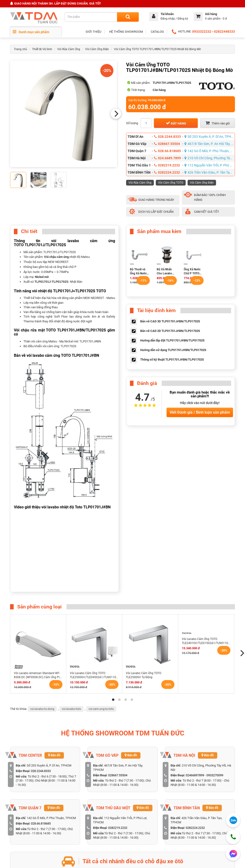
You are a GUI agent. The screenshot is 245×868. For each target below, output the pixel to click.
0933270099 (215, 775)
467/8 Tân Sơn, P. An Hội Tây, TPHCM (210, 144)
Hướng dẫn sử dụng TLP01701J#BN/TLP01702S (173, 350)
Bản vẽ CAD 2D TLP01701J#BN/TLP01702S (170, 331)
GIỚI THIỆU (93, 32)
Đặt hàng (176, 123)
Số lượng (132, 123)
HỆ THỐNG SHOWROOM (126, 32)
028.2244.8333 (167, 137)
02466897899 (195, 775)
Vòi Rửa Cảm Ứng (69, 49)
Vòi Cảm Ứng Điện (97, 49)
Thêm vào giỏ (218, 123)
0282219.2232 (167, 165)
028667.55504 (167, 144)
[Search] (128, 17)
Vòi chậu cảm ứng (56, 257)
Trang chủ (20, 49)
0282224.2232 (167, 172)
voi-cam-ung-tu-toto (101, 709)
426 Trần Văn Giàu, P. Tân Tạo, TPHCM (210, 172)
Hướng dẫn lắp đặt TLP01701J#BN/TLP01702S (172, 340)
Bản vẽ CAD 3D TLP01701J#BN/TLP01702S (170, 321)
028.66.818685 (167, 151)
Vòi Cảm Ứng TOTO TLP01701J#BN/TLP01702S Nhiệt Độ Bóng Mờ (157, 49)
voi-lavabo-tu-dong (42, 709)
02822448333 (224, 32)
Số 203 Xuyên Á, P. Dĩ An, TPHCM (210, 137)
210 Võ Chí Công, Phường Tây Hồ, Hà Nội (210, 158)
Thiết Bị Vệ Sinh (42, 49)
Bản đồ (54, 755)
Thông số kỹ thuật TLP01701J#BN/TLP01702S (172, 359)
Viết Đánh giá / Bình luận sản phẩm (200, 412)
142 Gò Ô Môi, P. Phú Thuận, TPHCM (210, 151)
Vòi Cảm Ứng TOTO (171, 183)
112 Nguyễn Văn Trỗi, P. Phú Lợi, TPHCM (210, 165)
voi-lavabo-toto (71, 709)
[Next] (116, 114)
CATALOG (157, 32)
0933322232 (202, 32)
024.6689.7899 (167, 158)
